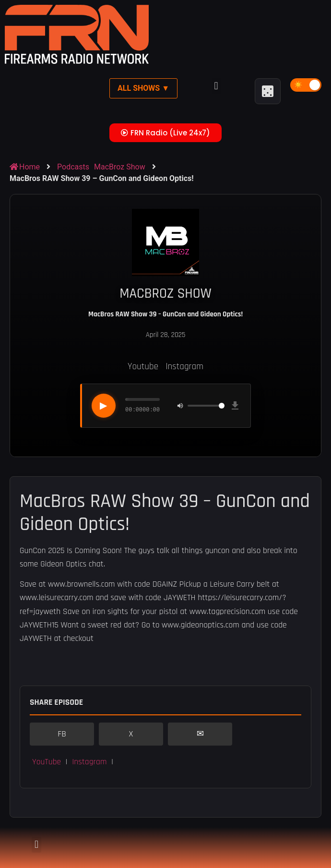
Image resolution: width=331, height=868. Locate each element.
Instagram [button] (89, 762)
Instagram (184, 367)
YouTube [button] (47, 762)
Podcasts (73, 167)
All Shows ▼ (143, 88)
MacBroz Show (120, 167)
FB (62, 734)
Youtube (143, 367)
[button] (216, 86)
